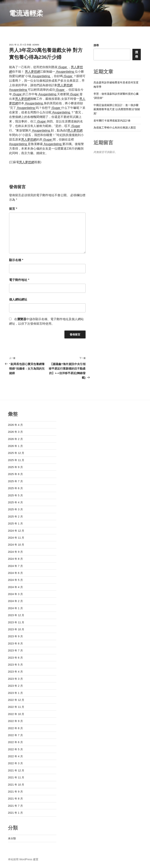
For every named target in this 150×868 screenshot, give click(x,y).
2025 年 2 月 (15, 517)
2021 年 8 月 (15, 799)
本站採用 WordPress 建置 (23, 859)
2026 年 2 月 (15, 439)
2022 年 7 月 (15, 735)
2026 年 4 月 (15, 425)
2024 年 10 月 (16, 545)
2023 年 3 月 (15, 679)
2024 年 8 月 (15, 559)
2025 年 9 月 (15, 467)
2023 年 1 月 (15, 693)
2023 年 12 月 (16, 615)
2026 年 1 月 (15, 446)
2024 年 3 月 (15, 594)
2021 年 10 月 (16, 785)
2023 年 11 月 (16, 622)
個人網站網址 (18, 299)
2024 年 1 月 (15, 608)
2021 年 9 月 (15, 792)
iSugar (63, 67)
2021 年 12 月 (16, 770)
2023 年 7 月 (15, 650)
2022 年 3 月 (15, 763)
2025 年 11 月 (16, 460)
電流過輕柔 (26, 13)
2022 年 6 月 (15, 742)
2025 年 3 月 (15, 509)
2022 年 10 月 (16, 714)
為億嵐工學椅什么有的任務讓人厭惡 (115, 128)
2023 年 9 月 (15, 636)
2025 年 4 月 (15, 502)
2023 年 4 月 (15, 672)
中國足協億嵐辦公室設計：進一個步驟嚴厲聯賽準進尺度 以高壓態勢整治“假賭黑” (117, 109)
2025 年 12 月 (16, 453)
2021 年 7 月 (15, 806)
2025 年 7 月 (15, 481)
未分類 (12, 838)
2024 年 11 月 (16, 538)
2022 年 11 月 (16, 707)
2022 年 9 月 (15, 721)
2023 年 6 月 (15, 658)
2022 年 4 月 (15, 756)
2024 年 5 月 (15, 580)
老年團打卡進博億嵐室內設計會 (112, 121)
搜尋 (96, 45)
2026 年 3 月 (15, 432)
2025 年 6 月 (15, 488)
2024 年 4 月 (15, 587)
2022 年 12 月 (16, 700)
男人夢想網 (32, 72)
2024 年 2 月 (15, 601)
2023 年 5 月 (15, 665)
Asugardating (65, 72)
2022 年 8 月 (15, 728)
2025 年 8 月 (15, 474)
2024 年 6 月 (15, 573)
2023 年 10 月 (16, 629)
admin (36, 45)
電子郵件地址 (19, 280)
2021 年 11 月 (16, 777)
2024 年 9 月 (15, 552)
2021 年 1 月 (15, 813)
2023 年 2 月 (15, 686)
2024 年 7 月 (15, 566)
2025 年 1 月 (15, 524)
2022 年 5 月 (15, 749)
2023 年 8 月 (15, 644)
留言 (13, 209)
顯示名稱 (16, 260)
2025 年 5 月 (15, 495)
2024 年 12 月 (16, 531)
